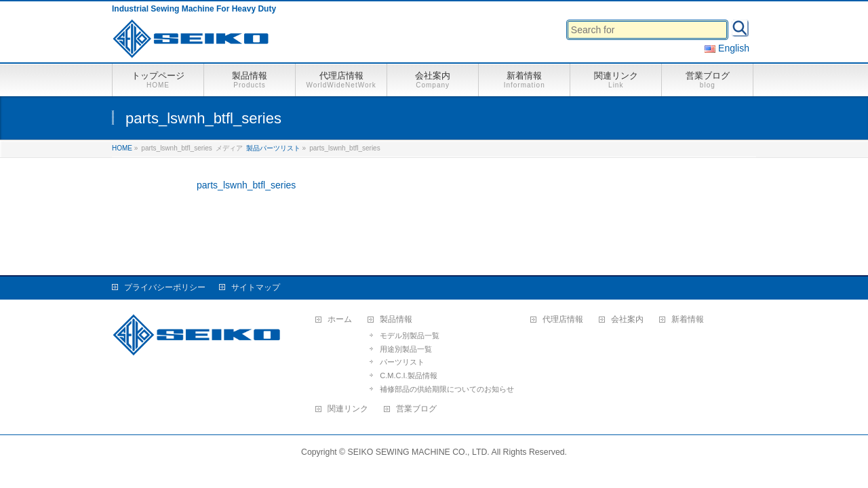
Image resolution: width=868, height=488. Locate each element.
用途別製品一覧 (406, 349)
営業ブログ (416, 409)
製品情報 (396, 320)
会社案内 (627, 320)
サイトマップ (256, 287)
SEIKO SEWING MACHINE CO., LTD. (419, 452)
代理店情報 (563, 320)
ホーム (340, 320)
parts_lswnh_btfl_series (246, 185)
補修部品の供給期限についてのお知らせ (447, 389)
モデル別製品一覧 (410, 335)
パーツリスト (402, 362)
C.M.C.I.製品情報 (408, 375)
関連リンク (348, 409)
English (727, 48)
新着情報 (688, 320)
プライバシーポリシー (165, 287)
